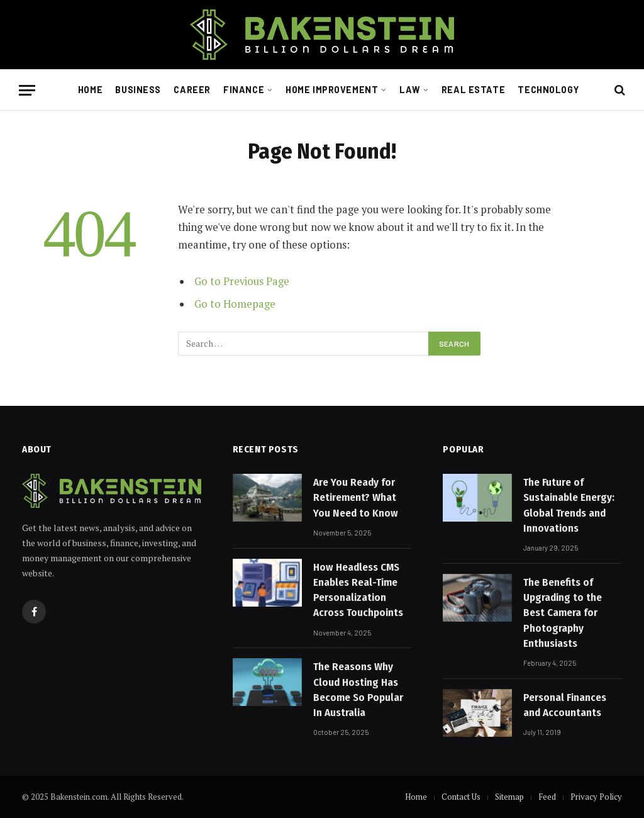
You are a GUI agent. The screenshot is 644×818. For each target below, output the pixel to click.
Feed (547, 797)
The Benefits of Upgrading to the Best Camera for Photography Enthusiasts (563, 613)
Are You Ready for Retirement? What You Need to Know (356, 498)
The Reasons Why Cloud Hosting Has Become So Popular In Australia (358, 690)
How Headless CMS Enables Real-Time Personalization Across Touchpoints (358, 590)
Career (192, 90)
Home (90, 90)
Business (138, 90)
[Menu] (27, 90)
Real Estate (473, 90)
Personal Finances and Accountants (565, 705)
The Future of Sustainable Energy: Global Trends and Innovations (569, 505)
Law (410, 90)
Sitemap (509, 797)
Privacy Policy (596, 797)
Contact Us (461, 797)
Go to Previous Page (242, 281)
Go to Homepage (235, 304)
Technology (548, 90)
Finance (244, 90)
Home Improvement (332, 90)
